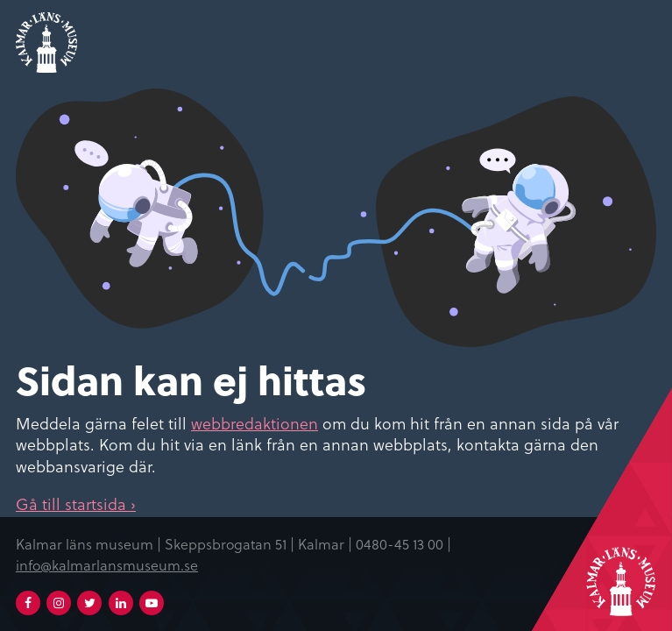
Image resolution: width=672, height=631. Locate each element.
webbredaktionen (255, 423)
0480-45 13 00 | (403, 543)
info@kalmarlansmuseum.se (107, 564)
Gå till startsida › (76, 503)
